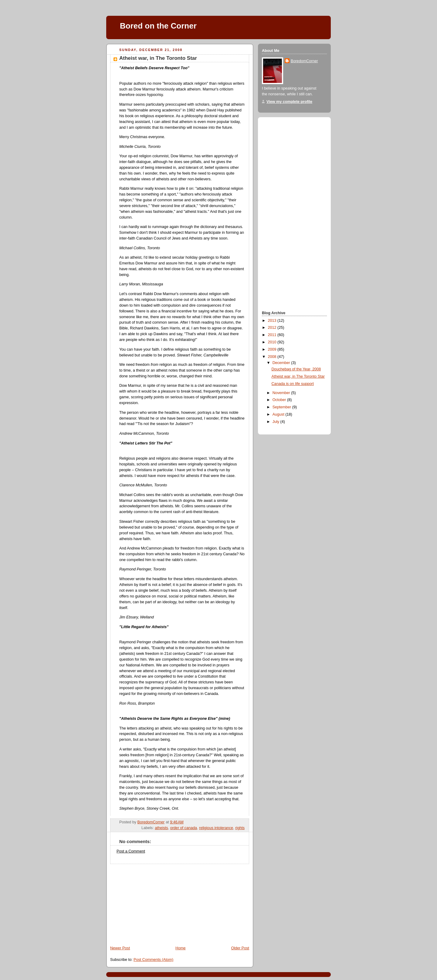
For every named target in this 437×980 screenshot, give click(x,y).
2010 (273, 342)
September (282, 407)
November (282, 393)
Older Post (240, 948)
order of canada (184, 828)
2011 (273, 335)
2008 (273, 357)
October (280, 400)
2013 (273, 321)
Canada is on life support (293, 384)
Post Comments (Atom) (153, 960)
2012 (273, 328)
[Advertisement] (152, 902)
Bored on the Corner (158, 26)
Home (181, 948)
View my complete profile (289, 102)
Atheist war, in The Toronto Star (298, 376)
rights (240, 828)
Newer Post (120, 948)
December (282, 363)
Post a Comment (131, 851)
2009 (273, 349)
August (279, 414)
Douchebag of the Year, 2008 (296, 369)
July (276, 422)
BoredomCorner (304, 61)
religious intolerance (216, 828)
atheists (161, 828)
